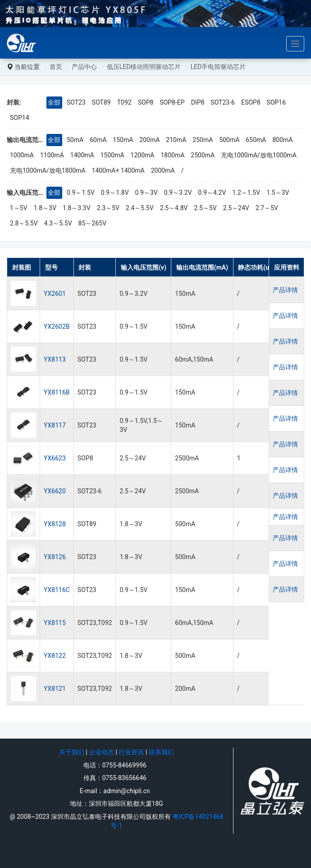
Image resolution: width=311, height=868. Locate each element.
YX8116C (57, 590)
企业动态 (101, 752)
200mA (149, 140)
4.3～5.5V (58, 223)
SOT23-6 (223, 102)
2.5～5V (205, 208)
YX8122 (55, 656)
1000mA (22, 155)
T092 (124, 102)
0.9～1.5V (81, 193)
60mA (98, 140)
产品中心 (84, 67)
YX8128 (55, 524)
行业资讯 (131, 752)
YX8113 (55, 359)
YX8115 (55, 623)
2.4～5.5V (140, 208)
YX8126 (55, 557)
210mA (176, 140)
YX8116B (57, 392)
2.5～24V (236, 208)
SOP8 (146, 102)
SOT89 (101, 102)
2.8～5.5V (24, 223)
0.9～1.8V (115, 193)
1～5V (19, 208)
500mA (229, 140)
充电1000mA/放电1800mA (48, 170)
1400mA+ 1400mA (118, 170)
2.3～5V (108, 208)
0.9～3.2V (178, 193)
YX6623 (55, 458)
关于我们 (72, 752)
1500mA (112, 155)
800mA (282, 140)
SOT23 (76, 102)
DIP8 (198, 102)
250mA (203, 140)
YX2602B (57, 326)
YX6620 (55, 491)
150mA (123, 140)
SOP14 (20, 118)
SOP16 (277, 102)
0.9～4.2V (212, 193)
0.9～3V (146, 193)
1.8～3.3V (77, 208)
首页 (56, 67)
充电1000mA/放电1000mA (259, 155)
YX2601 (55, 294)
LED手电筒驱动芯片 (218, 67)
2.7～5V (267, 208)
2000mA (163, 170)
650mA (256, 140)
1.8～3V (45, 208)
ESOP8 (251, 102)
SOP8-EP (172, 102)
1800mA (172, 155)
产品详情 (289, 294)
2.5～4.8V (174, 208)
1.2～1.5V (246, 193)
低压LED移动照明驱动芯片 (144, 67)
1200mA (143, 155)
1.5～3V (278, 193)
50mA (75, 140)
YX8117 (55, 425)
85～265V (92, 223)
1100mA (52, 155)
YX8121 (55, 689)
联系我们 (161, 752)
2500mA (203, 155)
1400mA (82, 155)
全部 (54, 102)
